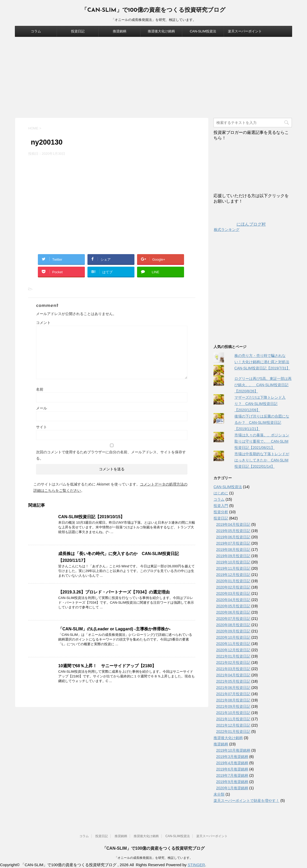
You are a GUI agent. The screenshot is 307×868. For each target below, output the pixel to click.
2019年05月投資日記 (233, 531)
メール (42, 408)
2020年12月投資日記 (233, 650)
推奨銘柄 (120, 31)
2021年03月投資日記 (233, 669)
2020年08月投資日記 (233, 625)
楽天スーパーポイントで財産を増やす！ (246, 801)
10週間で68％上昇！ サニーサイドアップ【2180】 (107, 666)
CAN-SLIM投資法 (203, 31)
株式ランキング (227, 230)
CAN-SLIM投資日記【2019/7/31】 (262, 368)
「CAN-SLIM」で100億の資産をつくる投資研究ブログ (153, 10)
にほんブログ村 (240, 224)
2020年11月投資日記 (233, 644)
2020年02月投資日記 (233, 587)
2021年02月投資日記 (233, 663)
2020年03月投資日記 (233, 593)
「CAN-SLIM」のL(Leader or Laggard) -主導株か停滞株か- (114, 629)
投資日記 (78, 31)
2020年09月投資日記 (233, 631)
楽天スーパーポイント (245, 31)
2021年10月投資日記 (233, 713)
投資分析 (221, 512)
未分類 (219, 794)
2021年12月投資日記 (233, 725)
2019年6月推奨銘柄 (232, 769)
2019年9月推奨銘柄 (232, 782)
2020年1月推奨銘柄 (232, 788)
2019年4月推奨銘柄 (232, 763)
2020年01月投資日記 (233, 581)
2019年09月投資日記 (233, 556)
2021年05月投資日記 (233, 681)
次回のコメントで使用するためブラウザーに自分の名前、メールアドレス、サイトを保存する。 (111, 455)
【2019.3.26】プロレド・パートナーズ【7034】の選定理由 (114, 592)
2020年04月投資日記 (233, 600)
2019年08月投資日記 (233, 550)
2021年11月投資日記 (233, 719)
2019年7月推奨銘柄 (232, 775)
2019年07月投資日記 (233, 543)
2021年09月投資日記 (233, 706)
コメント (43, 323)
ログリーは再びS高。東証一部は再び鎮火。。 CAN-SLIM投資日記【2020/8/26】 (263, 385)
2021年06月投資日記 (233, 688)
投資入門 (221, 506)
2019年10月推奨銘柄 (233, 750)
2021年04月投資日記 (233, 675)
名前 (40, 389)
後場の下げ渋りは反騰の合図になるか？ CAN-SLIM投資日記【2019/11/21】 (262, 422)
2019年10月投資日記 (233, 562)
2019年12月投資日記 (233, 575)
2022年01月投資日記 (233, 732)
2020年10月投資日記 (233, 637)
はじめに (221, 493)
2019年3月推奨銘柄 (232, 757)
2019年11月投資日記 (233, 568)
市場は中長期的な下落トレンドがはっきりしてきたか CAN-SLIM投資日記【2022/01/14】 (262, 460)
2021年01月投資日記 (233, 656)
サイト (42, 427)
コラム (36, 31)
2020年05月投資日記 (233, 606)
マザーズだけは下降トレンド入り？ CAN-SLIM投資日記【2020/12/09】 (260, 404)
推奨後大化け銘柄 (161, 31)
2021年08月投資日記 (233, 700)
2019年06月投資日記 (233, 537)
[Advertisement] (153, 76)
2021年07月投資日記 (233, 694)
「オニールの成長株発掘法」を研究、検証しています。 (153, 858)
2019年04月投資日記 (233, 524)
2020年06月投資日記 (233, 612)
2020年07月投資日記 (233, 619)
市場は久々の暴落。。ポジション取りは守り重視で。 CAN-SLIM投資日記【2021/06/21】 (262, 441)
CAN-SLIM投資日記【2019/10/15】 (91, 517)
